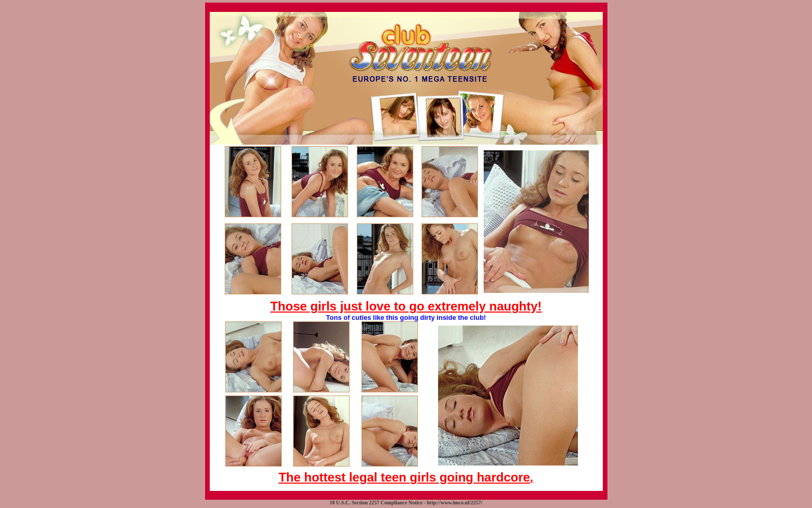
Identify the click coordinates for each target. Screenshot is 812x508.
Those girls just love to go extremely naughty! (406, 306)
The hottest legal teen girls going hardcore (404, 477)
